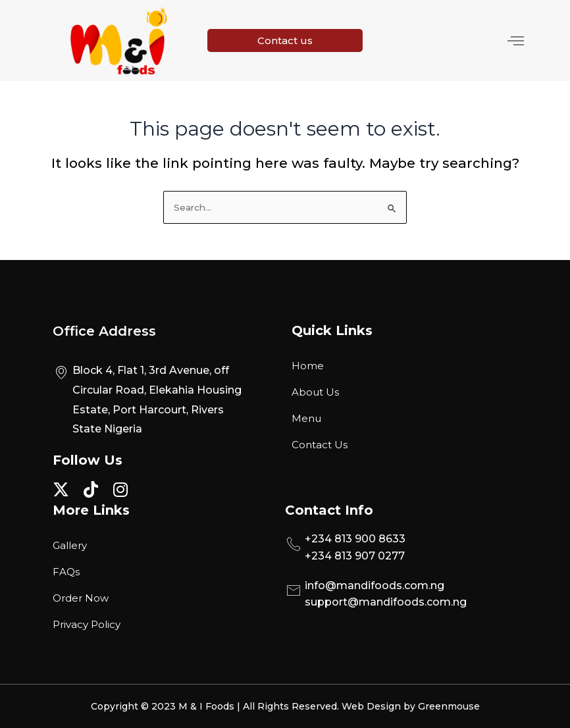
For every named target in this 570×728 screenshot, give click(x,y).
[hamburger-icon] (516, 41)
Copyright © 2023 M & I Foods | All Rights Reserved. (216, 706)
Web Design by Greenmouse (411, 706)
